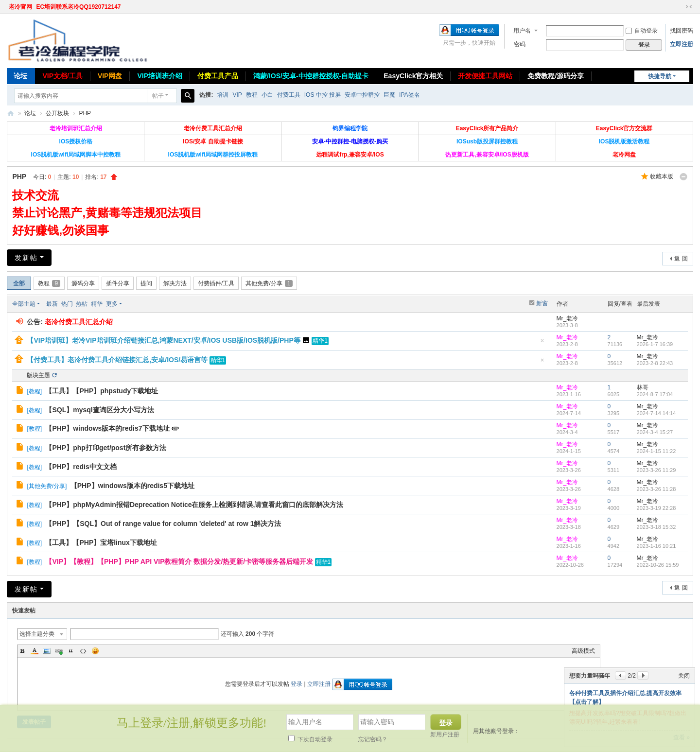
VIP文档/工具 (62, 76)
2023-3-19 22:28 (656, 508)
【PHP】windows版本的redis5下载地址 (132, 486)
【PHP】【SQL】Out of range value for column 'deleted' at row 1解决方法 (163, 524)
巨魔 (389, 95)
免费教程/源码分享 (556, 76)
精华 (97, 304)
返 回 (681, 259)
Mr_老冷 (568, 318)
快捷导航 (660, 76)
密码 (520, 44)
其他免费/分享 (269, 283)
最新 (52, 304)
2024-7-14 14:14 (656, 413)
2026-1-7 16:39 (655, 344)
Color (35, 651)
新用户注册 (445, 735)
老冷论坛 (11, 114)
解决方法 (175, 283)
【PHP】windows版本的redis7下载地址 (107, 428)
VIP (237, 95)
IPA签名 (409, 95)
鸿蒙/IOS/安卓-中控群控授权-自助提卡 (311, 76)
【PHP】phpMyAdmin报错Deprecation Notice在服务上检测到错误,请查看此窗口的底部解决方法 (194, 505)
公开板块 (57, 113)
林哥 (643, 387)
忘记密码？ (373, 739)
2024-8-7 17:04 (655, 394)
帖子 (158, 96)
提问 (146, 283)
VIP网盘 (110, 76)
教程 (252, 95)
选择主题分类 (37, 634)
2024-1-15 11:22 (656, 451)
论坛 (20, 76)
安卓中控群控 (362, 95)
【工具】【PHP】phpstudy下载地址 (102, 391)
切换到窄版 (689, 7)
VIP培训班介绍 (160, 76)
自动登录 (642, 31)
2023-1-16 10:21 (656, 546)
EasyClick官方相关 (413, 76)
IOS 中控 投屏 (323, 95)
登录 (297, 684)
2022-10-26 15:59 (658, 565)
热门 (67, 304)
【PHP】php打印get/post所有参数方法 (106, 448)
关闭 (684, 676)
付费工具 (289, 95)
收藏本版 (662, 176)
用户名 (522, 31)
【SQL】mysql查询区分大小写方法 (99, 410)
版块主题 (38, 375)
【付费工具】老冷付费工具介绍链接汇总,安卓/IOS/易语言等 (117, 360)
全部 (19, 283)
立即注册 (682, 44)
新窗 (542, 303)
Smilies (95, 651)
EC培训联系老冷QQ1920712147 (78, 7)
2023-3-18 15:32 (656, 527)
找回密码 (682, 31)
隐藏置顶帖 (542, 343)
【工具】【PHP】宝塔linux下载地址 (101, 542)
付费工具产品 (218, 76)
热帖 (82, 304)
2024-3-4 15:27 (655, 432)
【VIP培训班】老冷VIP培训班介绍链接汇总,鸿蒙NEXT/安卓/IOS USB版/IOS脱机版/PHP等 (163, 340)
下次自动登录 (310, 739)
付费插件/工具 (216, 283)
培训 (223, 95)
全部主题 (24, 304)
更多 (112, 304)
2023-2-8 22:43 (655, 363)
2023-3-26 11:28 (656, 489)
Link (59, 651)
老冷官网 (20, 7)
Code (83, 651)
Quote (71, 651)
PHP (85, 113)
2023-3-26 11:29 (656, 470)
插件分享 (118, 283)
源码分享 (83, 283)
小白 (267, 95)
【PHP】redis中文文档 (81, 467)
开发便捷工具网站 (485, 76)
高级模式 (583, 651)
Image (47, 651)
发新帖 (26, 258)
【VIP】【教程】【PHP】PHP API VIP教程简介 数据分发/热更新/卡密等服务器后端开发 (179, 561)
